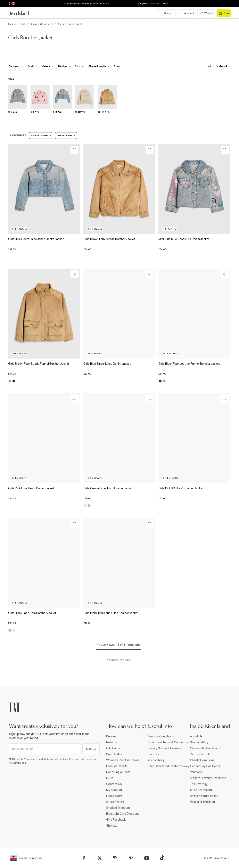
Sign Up (91, 749)
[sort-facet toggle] (218, 66)
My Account (114, 790)
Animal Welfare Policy (204, 796)
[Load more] (118, 660)
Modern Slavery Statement (208, 778)
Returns (112, 742)
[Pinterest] (131, 858)
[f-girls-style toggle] (33, 66)
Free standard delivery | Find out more (87, 3)
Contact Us (114, 784)
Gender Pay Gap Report (206, 766)
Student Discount (118, 808)
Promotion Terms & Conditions (168, 742)
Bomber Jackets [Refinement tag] (41, 136)
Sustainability (199, 742)
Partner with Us (200, 754)
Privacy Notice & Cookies (164, 748)
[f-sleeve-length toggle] (99, 66)
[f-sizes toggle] (79, 66)
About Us (196, 736)
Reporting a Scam (118, 772)
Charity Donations (202, 760)
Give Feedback (116, 820)
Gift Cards (113, 748)
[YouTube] (147, 858)
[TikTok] (162, 858)
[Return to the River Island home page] (22, 13)
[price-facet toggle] (119, 66)
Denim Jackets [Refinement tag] (66, 136)
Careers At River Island (205, 748)
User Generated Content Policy (168, 766)
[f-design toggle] (64, 66)
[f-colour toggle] (48, 66)
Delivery (111, 736)
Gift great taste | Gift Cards (152, 3)
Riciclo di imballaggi (203, 802)
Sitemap (112, 826)
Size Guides (114, 754)
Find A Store (114, 796)
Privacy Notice (18, 763)
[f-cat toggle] (16, 66)
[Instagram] (115, 858)
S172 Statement (201, 790)
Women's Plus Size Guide (123, 760)
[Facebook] (84, 858)
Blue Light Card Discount (123, 814)
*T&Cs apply (16, 759)
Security (153, 754)
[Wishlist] (75, 150)
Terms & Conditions (161, 736)
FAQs (110, 778)
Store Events (115, 802)
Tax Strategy (199, 784)
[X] (100, 858)
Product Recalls (117, 766)
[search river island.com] (166, 13)
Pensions (196, 772)
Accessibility (156, 760)
